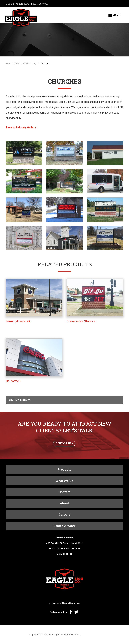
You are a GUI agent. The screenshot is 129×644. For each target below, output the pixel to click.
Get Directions (64, 554)
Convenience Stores (81, 321)
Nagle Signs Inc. (71, 603)
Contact (64, 492)
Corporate (13, 381)
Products (64, 470)
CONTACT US (64, 443)
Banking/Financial (18, 321)
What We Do (64, 481)
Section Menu (19, 400)
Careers (65, 515)
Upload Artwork (64, 526)
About (64, 503)
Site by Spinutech (90, 634)
